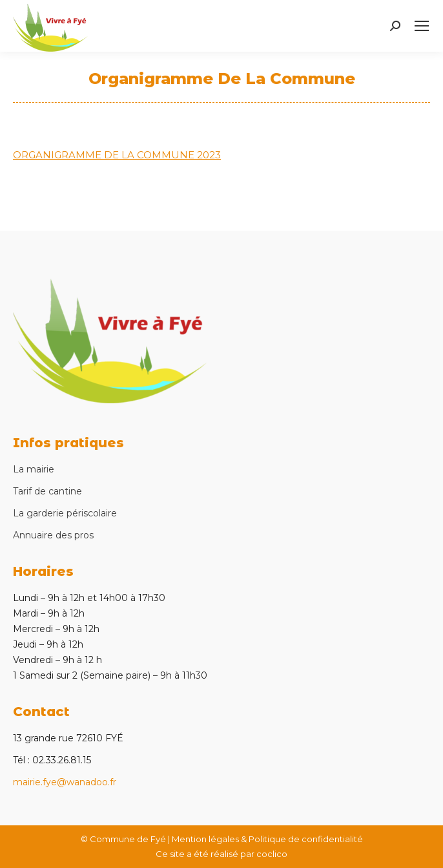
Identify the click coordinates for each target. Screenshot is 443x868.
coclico (272, 854)
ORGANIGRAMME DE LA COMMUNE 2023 (117, 155)
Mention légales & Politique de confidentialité (267, 839)
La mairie (34, 469)
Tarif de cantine (47, 491)
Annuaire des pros (53, 535)
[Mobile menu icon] (422, 26)
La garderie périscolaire (65, 513)
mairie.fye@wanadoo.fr (65, 782)
